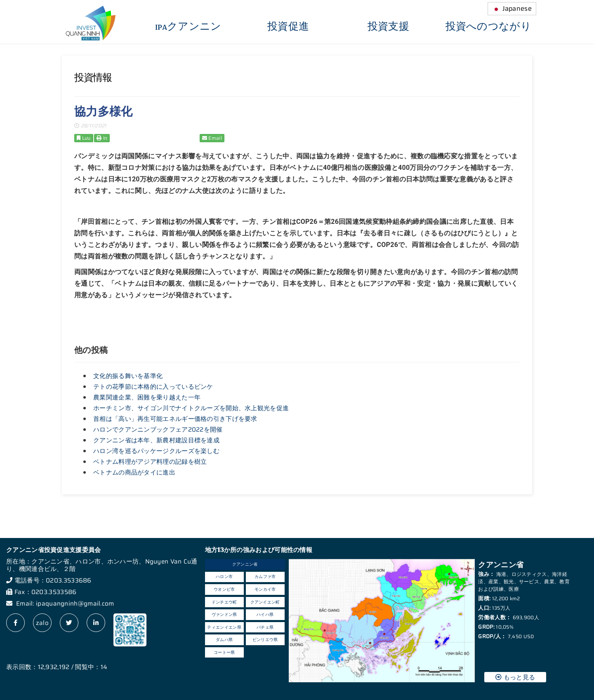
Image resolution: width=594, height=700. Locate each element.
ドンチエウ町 (224, 602)
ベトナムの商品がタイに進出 (134, 472)
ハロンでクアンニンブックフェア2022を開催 (158, 430)
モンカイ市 (265, 589)
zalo (42, 623)
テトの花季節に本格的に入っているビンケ (153, 387)
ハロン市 (224, 577)
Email (212, 138)
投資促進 (288, 27)
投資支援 (388, 27)
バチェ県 (265, 627)
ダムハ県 (224, 640)
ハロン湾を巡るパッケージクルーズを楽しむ (156, 451)
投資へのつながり (488, 27)
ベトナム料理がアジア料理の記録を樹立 (150, 462)
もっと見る (515, 677)
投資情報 (93, 78)
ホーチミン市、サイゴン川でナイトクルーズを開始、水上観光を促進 (191, 408)
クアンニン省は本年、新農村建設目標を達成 (156, 440)
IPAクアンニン (188, 27)
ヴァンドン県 (224, 614)
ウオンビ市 (224, 589)
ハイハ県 (265, 614)
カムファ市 (265, 577)
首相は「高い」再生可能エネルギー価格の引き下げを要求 (175, 419)
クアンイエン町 (265, 602)
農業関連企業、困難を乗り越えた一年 (147, 397)
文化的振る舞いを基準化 (128, 376)
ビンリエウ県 (265, 640)
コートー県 (224, 652)
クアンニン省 (245, 564)
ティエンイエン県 (224, 627)
